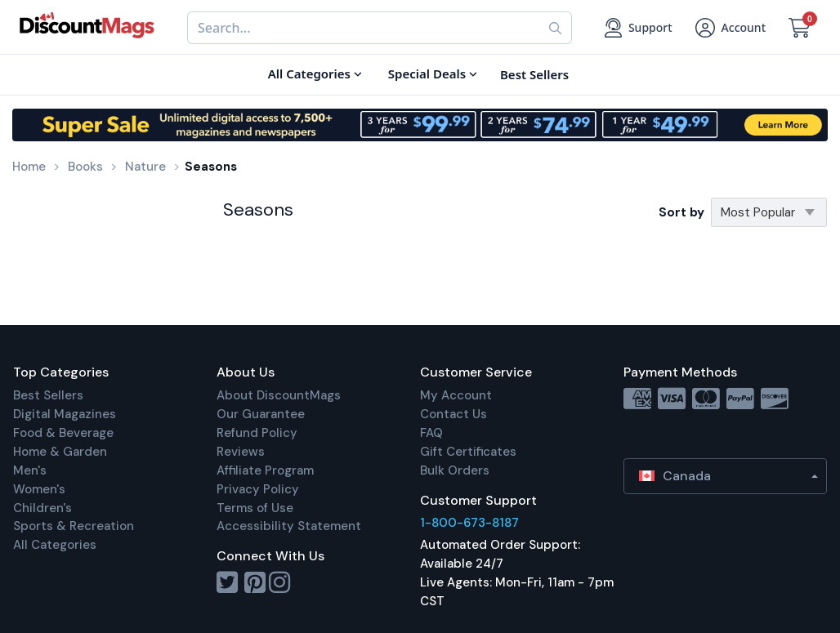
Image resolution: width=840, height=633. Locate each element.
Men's (30, 470)
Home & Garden (60, 452)
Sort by (681, 212)
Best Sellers (48, 395)
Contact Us (454, 414)
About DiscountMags (279, 395)
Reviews (241, 452)
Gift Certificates (468, 452)
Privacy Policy (258, 489)
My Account (456, 395)
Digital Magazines (65, 414)
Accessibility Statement (289, 526)
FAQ (431, 433)
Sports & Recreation (74, 526)
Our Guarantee (261, 414)
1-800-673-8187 (469, 523)
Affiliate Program (265, 470)
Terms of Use (255, 508)
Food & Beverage (63, 433)
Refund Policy (257, 433)
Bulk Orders (455, 470)
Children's (42, 508)
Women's (39, 489)
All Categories (55, 545)
